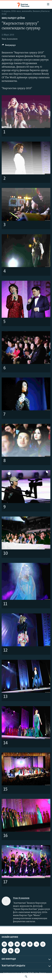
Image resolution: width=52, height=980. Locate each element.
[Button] (9, 46)
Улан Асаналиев (10, 39)
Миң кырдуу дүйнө (13, 18)
